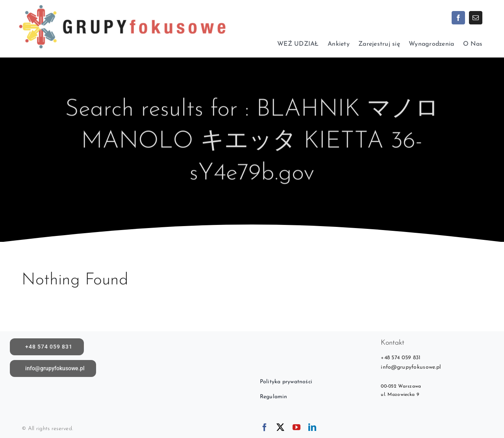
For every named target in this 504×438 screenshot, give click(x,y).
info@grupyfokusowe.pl (411, 367)
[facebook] (458, 18)
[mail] (476, 18)
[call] (47, 347)
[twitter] (280, 427)
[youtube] (296, 427)
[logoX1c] (122, 4)
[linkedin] (312, 427)
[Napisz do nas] (53, 368)
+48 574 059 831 (401, 358)
